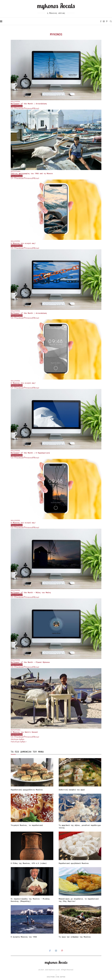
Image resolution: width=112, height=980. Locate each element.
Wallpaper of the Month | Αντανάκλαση (29, 104)
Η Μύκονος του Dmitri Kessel (24, 732)
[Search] (111, 21)
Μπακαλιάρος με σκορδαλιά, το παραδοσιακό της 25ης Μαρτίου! (79, 900)
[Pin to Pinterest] (28, 108)
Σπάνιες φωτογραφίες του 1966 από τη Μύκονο (32, 173)
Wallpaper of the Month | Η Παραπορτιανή (30, 453)
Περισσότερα (17, 106)
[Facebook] (101, 21)
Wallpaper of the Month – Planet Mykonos (30, 662)
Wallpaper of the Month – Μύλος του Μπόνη (31, 592)
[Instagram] (104, 21)
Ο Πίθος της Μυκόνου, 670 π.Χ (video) (29, 863)
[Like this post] (12, 108)
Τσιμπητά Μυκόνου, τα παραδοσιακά (27, 825)
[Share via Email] (36, 108)
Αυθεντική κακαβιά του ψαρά (72, 790)
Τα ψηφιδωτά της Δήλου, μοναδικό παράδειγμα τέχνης (80, 826)
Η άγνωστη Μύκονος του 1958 (24, 937)
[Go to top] (56, 977)
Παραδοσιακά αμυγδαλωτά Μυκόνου (74, 863)
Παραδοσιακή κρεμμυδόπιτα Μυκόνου (27, 790)
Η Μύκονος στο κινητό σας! (23, 243)
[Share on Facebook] (19, 108)
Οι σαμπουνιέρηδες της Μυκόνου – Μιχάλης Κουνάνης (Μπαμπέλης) (30, 900)
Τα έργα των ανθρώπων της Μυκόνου (75, 937)
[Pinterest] (107, 21)
